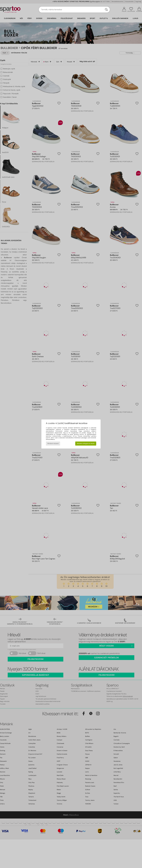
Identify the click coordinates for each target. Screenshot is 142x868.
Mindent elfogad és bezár (86, 443)
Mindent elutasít (53, 443)
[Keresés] (106, 10)
